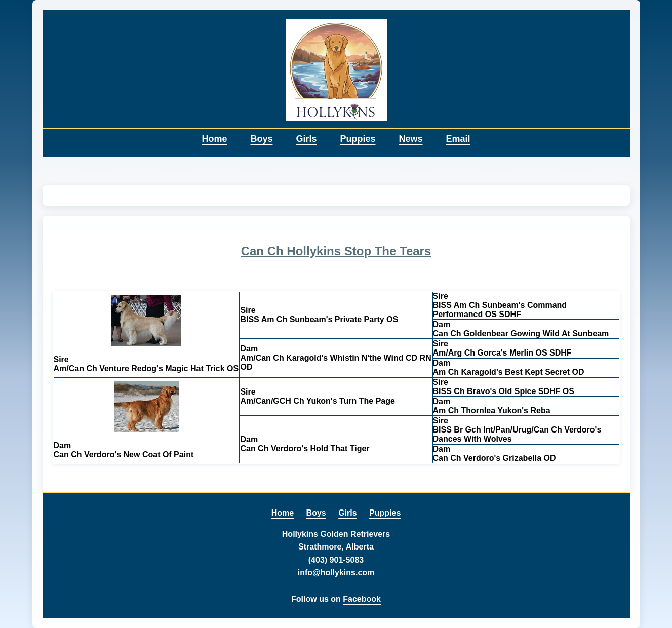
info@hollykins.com (336, 573)
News (411, 139)
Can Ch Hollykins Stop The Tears (336, 251)
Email (458, 139)
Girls (306, 139)
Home (214, 139)
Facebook (362, 599)
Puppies (358, 139)
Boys (261, 139)
